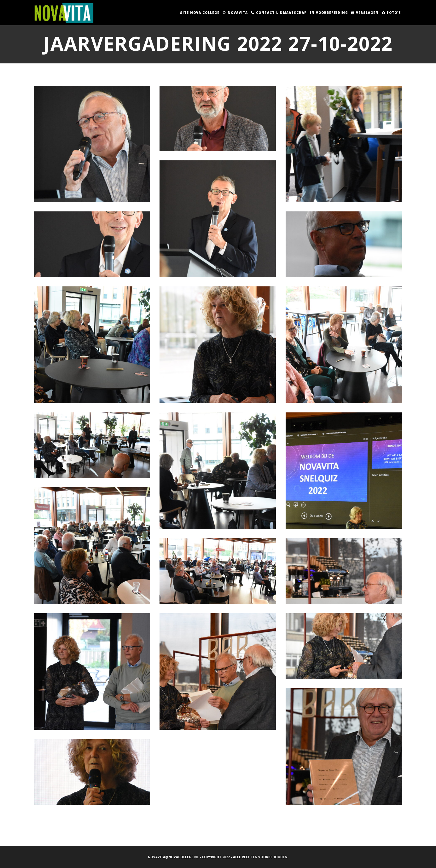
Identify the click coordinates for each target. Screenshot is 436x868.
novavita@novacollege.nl (173, 857)
